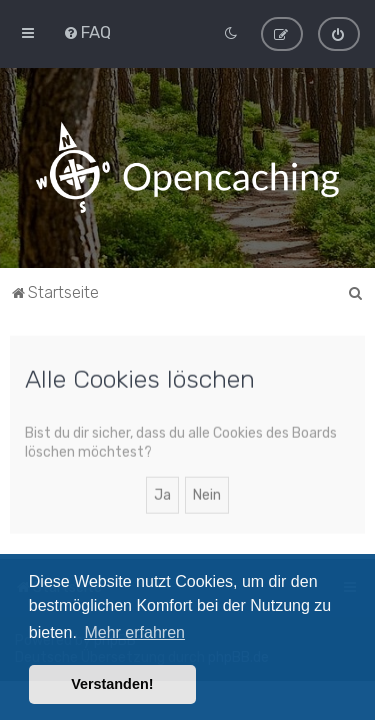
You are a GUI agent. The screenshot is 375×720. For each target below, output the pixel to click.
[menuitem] (87, 32)
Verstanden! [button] (112, 684)
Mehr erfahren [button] (134, 632)
